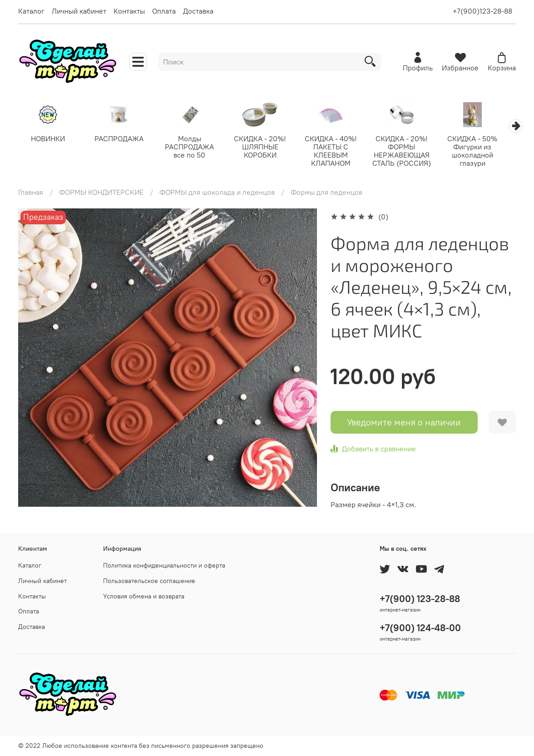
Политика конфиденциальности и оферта (164, 565)
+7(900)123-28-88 (482, 11)
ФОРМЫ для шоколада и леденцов (217, 193)
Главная (31, 193)
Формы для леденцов (326, 193)
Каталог (31, 11)
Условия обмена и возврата (144, 596)
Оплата (164, 11)
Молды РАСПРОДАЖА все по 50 (194, 148)
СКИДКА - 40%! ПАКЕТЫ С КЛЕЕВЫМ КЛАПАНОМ (340, 152)
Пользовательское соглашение (149, 581)
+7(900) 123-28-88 (420, 599)
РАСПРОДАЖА (122, 139)
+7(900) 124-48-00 (420, 628)
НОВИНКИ (49, 139)
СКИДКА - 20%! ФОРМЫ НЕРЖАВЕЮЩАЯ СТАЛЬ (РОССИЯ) (413, 152)
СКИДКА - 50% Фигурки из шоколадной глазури (485, 152)
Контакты (129, 11)
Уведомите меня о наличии (404, 423)
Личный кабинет (79, 11)
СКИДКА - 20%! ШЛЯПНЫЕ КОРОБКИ (267, 148)
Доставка (198, 11)
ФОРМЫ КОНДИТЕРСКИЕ (101, 193)
